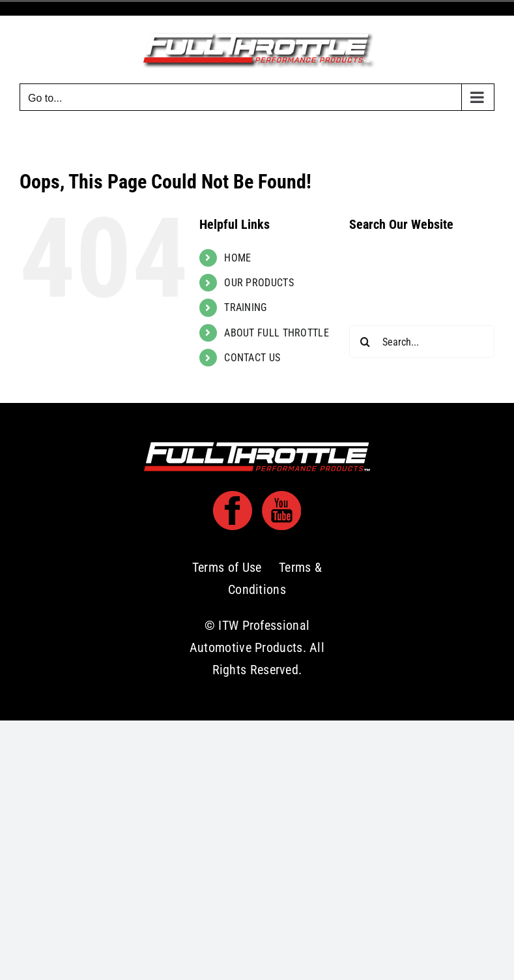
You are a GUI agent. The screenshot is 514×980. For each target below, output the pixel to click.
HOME (237, 258)
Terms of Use (227, 567)
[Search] (365, 342)
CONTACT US (252, 358)
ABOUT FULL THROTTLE (277, 333)
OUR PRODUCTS (259, 283)
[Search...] (422, 342)
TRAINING (245, 307)
